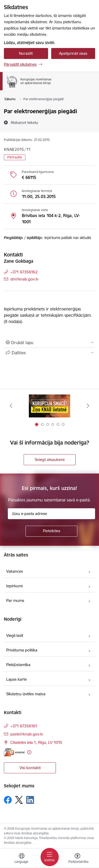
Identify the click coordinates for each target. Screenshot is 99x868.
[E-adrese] (14, 752)
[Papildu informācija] (29, 752)
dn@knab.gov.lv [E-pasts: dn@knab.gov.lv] (24, 279)
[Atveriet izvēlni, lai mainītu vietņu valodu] (22, 859)
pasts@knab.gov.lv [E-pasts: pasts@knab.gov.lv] (27, 734)
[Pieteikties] (51, 531)
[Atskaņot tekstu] (24, 122)
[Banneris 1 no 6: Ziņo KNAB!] (50, 406)
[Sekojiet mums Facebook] (8, 800)
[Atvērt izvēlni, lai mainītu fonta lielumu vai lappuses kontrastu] (77, 859)
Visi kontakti (30, 768)
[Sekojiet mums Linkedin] (30, 800)
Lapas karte (16, 679)
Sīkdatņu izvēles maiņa (26, 694)
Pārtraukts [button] (15, 157)
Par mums (15, 600)
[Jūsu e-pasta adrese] (51, 514)
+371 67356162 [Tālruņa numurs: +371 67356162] (24, 272)
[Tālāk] (88, 406)
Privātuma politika (22, 650)
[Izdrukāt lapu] (49, 343)
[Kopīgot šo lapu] (49, 353)
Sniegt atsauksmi (50, 460)
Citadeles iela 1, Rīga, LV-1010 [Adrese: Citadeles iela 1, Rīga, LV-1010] (36, 742)
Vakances (15, 571)
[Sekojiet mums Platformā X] (19, 800)
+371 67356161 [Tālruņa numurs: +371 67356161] (24, 726)
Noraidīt (26, 53)
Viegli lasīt (15, 635)
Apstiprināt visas (73, 53)
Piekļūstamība (18, 665)
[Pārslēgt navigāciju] (50, 857)
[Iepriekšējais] (11, 406)
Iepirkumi (14, 586)
